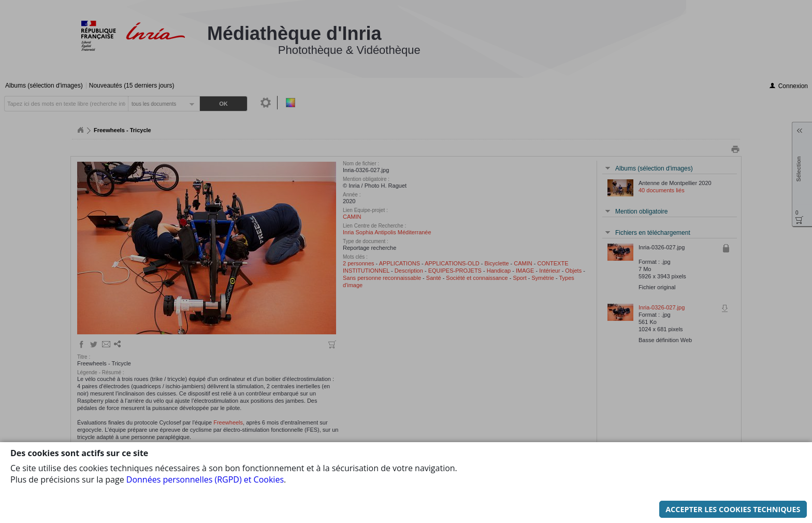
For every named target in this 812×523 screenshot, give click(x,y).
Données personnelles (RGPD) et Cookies (205, 479)
